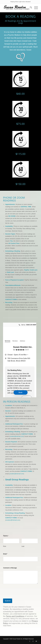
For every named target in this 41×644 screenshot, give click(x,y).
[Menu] (35, 8)
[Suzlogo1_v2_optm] (17, 8)
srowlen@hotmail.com (17, 436)
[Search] (30, 8)
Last (23, 546)
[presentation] (20, 597)
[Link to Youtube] (36, 641)
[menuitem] (30, 8)
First (5, 546)
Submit (8, 601)
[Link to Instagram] (33, 641)
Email (5, 554)
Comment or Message (10, 568)
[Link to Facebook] (30, 641)
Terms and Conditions (15, 616)
